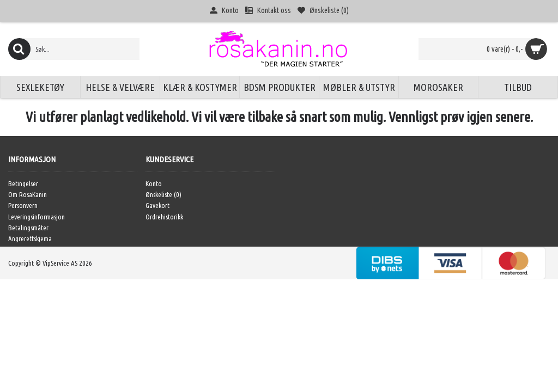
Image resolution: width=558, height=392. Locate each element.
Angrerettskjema (30, 238)
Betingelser (23, 183)
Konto (154, 183)
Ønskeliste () (163, 194)
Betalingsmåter (28, 228)
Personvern (23, 205)
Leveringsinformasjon (37, 217)
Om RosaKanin (28, 194)
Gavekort (157, 205)
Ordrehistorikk (164, 217)
